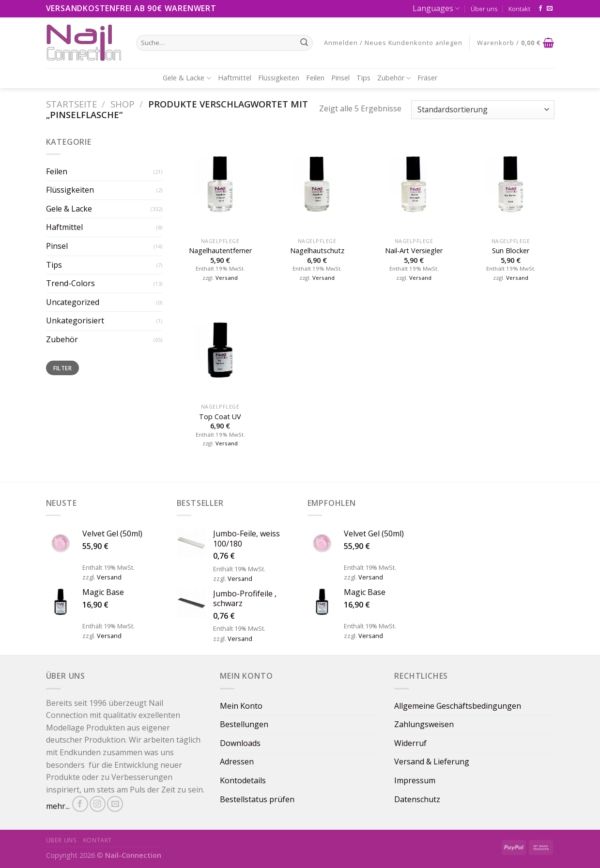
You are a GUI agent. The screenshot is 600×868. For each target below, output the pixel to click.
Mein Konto (241, 706)
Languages (436, 8)
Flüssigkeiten (279, 78)
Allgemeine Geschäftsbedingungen (458, 706)
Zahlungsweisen (424, 724)
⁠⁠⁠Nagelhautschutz (317, 251)
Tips (363, 78)
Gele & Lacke (187, 78)
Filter (62, 368)
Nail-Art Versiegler (414, 251)
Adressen (237, 761)
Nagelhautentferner (220, 251)
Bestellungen (244, 724)
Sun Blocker (511, 251)
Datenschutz (417, 799)
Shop (123, 104)
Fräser (427, 78)
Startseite (71, 104)
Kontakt (519, 9)
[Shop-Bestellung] (483, 110)
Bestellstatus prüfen (257, 799)
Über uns (484, 9)
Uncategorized (73, 302)
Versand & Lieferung (432, 761)
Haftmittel (235, 78)
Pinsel (340, 78)
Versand (227, 278)
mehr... (58, 807)
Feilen (315, 78)
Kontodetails (243, 780)
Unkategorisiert (75, 320)
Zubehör (394, 78)
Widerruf (410, 743)
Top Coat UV (220, 417)
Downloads (240, 743)
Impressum (415, 780)
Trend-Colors (70, 283)
